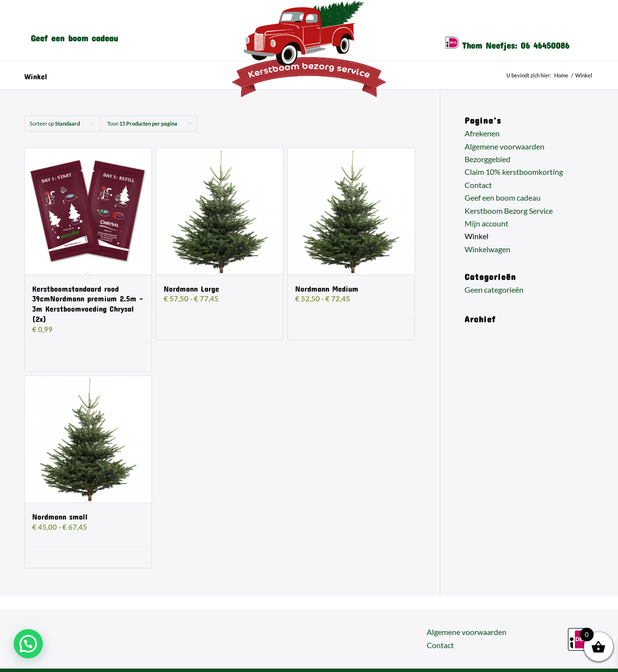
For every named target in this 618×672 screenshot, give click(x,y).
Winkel (36, 75)
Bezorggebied (487, 159)
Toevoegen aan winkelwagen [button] (58, 357)
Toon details (116, 354)
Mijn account (487, 223)
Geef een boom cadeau (503, 197)
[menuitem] (74, 36)
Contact (478, 185)
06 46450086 (545, 43)
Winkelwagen (487, 249)
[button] (28, 644)
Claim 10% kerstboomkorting (514, 172)
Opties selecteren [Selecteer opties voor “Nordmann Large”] (220, 330)
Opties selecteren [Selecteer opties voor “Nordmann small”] (88, 558)
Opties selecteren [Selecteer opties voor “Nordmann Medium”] (351, 330)
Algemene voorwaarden (505, 146)
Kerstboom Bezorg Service (509, 211)
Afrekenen (482, 133)
